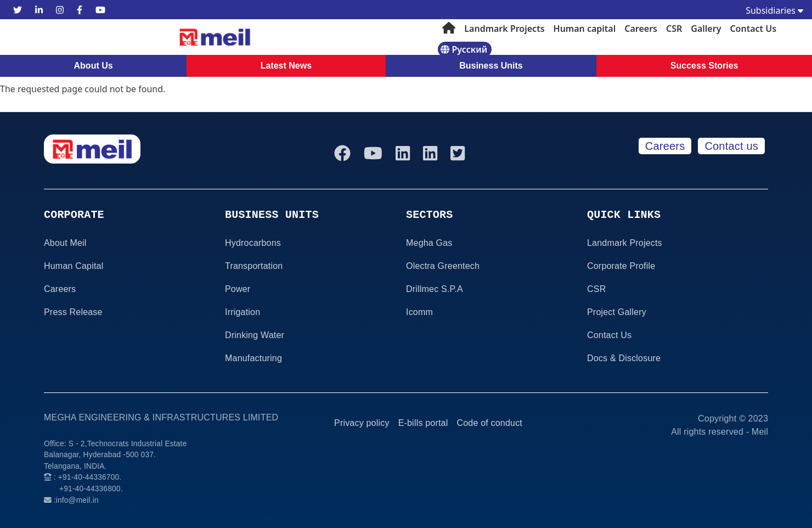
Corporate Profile (621, 266)
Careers (641, 29)
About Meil (65, 243)
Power (238, 289)
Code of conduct (489, 423)
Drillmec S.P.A (435, 289)
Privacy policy (362, 423)
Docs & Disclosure (624, 358)
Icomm (419, 312)
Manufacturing (253, 358)
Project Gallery (617, 312)
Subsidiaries (774, 10)
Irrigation (243, 312)
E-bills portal (423, 423)
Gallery (706, 29)
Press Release (73, 312)
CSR (674, 29)
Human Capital (74, 266)
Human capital (585, 29)
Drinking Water (255, 335)
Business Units (491, 66)
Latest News (286, 66)
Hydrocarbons (253, 243)
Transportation (254, 266)
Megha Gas (429, 243)
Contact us (731, 146)
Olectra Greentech (443, 266)
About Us (94, 66)
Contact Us (753, 29)
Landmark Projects (504, 29)
